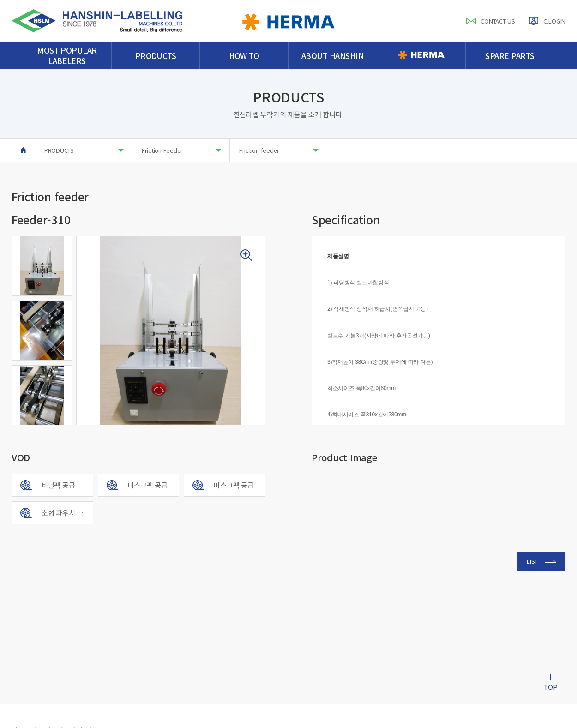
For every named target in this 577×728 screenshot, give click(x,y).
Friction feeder (279, 150)
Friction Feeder (181, 150)
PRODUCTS (84, 150)
